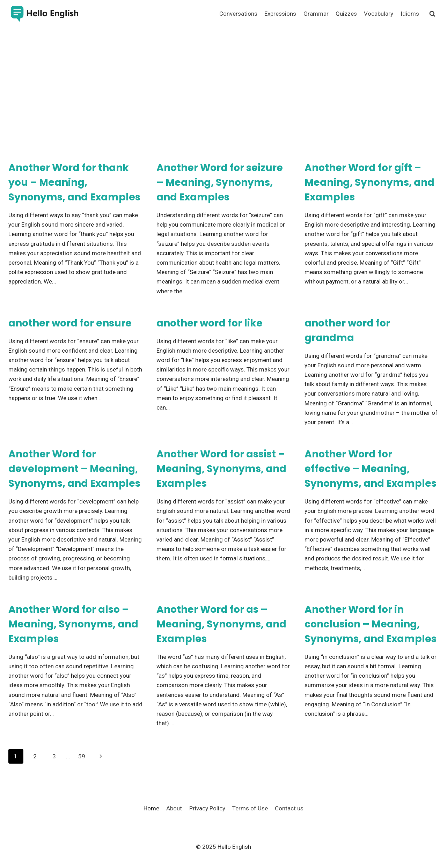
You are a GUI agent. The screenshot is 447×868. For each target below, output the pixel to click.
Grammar (316, 14)
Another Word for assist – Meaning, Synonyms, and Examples (221, 469)
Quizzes (346, 14)
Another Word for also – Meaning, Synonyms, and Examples (73, 624)
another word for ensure (70, 323)
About (174, 808)
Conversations (238, 14)
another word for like (210, 323)
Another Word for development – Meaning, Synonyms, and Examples (74, 469)
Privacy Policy (207, 808)
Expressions (280, 14)
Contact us (289, 808)
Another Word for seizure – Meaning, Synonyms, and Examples (220, 182)
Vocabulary (379, 14)
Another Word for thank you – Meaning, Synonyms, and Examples (74, 182)
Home (151, 808)
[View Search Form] (432, 14)
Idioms (410, 14)
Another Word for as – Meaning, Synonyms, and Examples (221, 624)
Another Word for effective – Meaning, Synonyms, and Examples (371, 469)
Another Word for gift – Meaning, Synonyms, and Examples (369, 182)
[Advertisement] (223, 80)
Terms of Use (250, 808)
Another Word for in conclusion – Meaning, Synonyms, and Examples (371, 624)
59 (82, 756)
